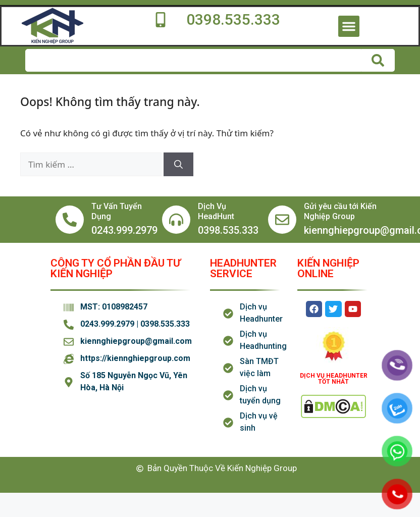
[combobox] (193, 60)
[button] (349, 26)
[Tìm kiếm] (378, 60)
